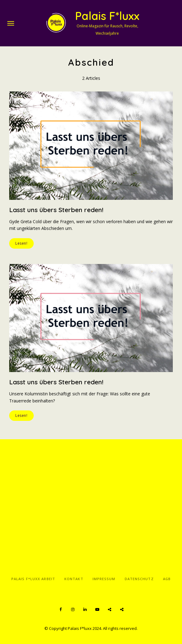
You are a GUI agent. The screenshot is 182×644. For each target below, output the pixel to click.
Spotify (109, 610)
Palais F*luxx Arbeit (33, 579)
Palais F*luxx (107, 16)
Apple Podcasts (122, 610)
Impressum (104, 579)
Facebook (60, 610)
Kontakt (74, 579)
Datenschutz (139, 579)
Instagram (73, 610)
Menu (11, 23)
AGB (167, 579)
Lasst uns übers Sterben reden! (56, 210)
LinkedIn (85, 610)
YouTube (97, 610)
